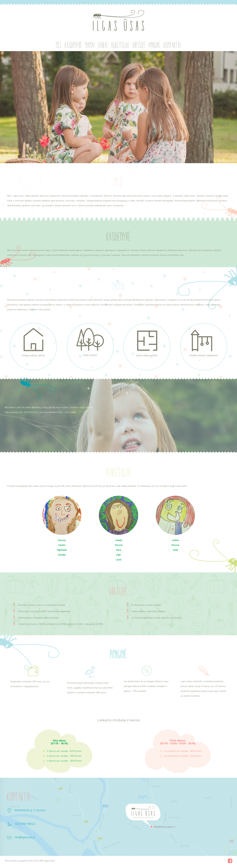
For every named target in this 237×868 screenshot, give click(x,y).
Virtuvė (139, 45)
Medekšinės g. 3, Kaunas (30, 810)
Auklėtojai (120, 45)
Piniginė (155, 45)
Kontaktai (172, 45)
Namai (90, 45)
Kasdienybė (74, 45)
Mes (59, 45)
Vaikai (103, 45)
